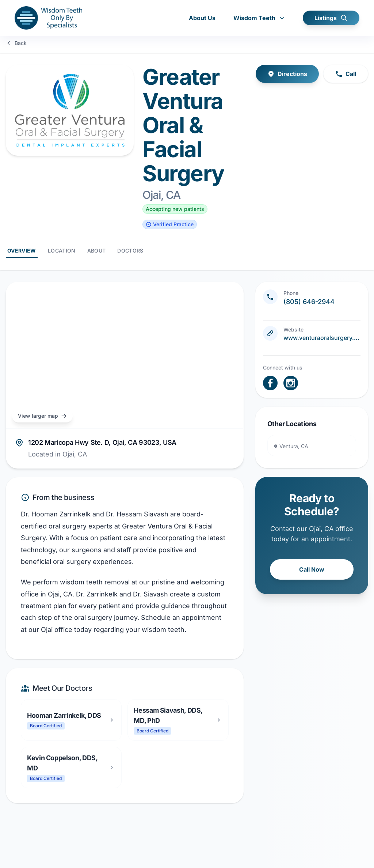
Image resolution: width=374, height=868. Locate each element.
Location (62, 249)
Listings (331, 18)
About (97, 249)
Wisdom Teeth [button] (259, 18)
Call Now (312, 568)
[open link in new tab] (270, 382)
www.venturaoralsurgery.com (322, 336)
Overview (22, 249)
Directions (287, 72)
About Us (202, 18)
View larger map (42, 414)
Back (16, 43)
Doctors (130, 249)
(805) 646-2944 (309, 300)
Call (346, 72)
